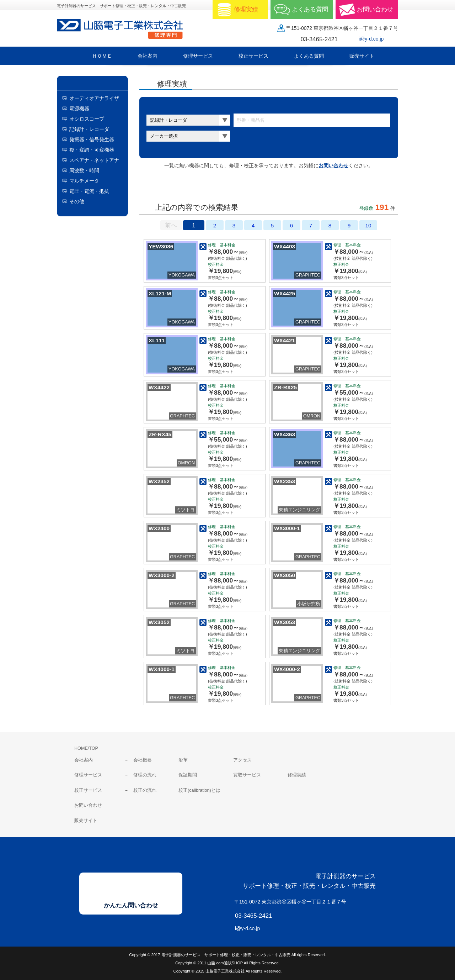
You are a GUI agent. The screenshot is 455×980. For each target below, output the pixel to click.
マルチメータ (84, 181)
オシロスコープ (87, 119)
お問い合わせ (333, 165)
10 (368, 225)
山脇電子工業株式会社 (124, 29)
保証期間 (188, 775)
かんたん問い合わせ (131, 905)
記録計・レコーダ (89, 129)
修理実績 (297, 775)
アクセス (242, 760)
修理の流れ (145, 775)
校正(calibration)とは (199, 790)
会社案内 (84, 760)
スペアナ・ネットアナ (94, 160)
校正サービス (88, 790)
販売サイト (86, 821)
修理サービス (88, 775)
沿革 (183, 760)
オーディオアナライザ (94, 98)
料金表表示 (226, 188)
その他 (77, 201)
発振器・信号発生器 (92, 139)
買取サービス (247, 775)
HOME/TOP (86, 748)
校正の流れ (145, 790)
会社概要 (143, 760)
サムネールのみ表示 (168, 188)
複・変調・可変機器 (92, 150)
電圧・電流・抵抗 (89, 191)
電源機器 (79, 109)
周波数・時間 (84, 170)
